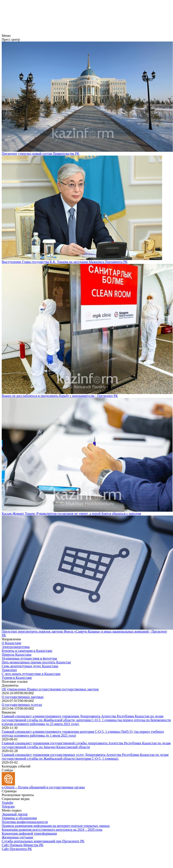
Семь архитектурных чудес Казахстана (30, 666)
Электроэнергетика (16, 647)
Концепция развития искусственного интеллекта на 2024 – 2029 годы (52, 830)
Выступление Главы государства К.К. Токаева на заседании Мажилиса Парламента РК (65, 262)
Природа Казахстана (16, 655)
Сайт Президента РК (17, 849)
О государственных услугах (22, 705)
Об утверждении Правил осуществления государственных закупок (50, 689)
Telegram (8, 806)
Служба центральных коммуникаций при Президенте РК (43, 841)
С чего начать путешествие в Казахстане (31, 674)
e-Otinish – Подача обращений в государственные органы (43, 787)
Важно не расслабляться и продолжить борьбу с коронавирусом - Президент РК (60, 396)
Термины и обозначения (19, 818)
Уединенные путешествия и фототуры (29, 658)
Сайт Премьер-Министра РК (23, 845)
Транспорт (9, 670)
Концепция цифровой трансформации (29, 833)
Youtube (7, 803)
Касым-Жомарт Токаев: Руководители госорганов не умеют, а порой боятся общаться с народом (71, 514)
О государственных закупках (23, 697)
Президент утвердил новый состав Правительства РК (41, 154)
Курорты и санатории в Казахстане (27, 651)
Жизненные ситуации (17, 837)
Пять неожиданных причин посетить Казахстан (36, 662)
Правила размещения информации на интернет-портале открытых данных (56, 826)
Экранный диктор (15, 814)
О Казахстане (11, 643)
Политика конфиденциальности (25, 822)
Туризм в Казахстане (17, 678)
